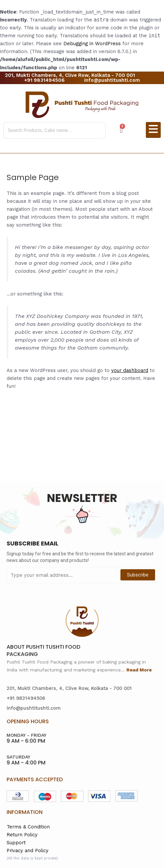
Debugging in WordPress (92, 44)
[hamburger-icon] (153, 130)
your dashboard (130, 370)
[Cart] (121, 130)
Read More (139, 670)
